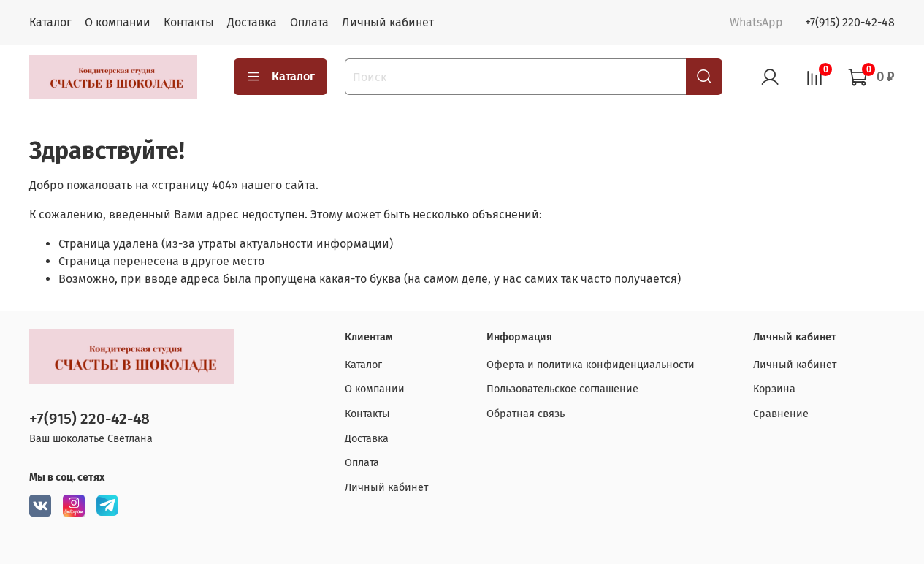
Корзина (774, 389)
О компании (118, 22)
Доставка (252, 22)
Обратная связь (526, 414)
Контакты (189, 22)
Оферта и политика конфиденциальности (591, 365)
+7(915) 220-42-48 (850, 22)
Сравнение (781, 414)
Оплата (309, 22)
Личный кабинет (388, 22)
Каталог (50, 22)
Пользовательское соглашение (562, 389)
